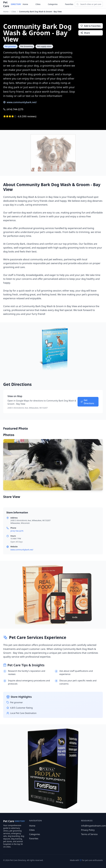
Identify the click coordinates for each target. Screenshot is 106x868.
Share (85, 33)
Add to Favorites (91, 26)
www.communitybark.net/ (20, 102)
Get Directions (87, 402)
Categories (53, 4)
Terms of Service (89, 834)
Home (25, 4)
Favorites (69, 4)
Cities (38, 4)
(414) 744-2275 (13, 109)
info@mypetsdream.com (94, 826)
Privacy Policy (88, 830)
